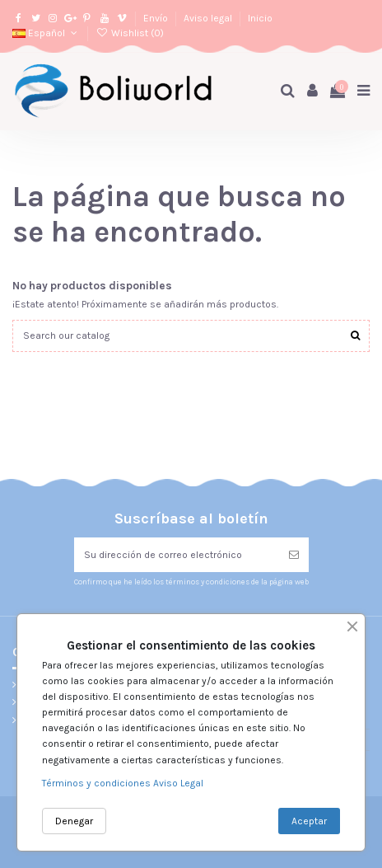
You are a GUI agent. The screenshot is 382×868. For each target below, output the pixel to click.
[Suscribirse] (294, 555)
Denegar (74, 821)
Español (46, 33)
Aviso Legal (178, 783)
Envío (157, 18)
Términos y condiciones (98, 783)
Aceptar (309, 821)
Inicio (260, 18)
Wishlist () (129, 33)
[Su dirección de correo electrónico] (177, 555)
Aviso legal (209, 18)
